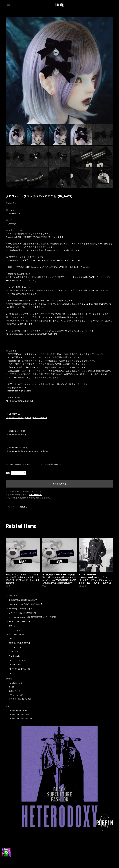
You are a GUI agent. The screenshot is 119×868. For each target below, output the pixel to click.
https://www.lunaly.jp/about (19, 401)
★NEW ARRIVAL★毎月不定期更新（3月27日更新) (33, 617)
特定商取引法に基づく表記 (20, 699)
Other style (15, 665)
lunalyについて (16, 683)
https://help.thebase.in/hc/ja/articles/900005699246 (32, 334)
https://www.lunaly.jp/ (17, 434)
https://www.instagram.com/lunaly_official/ (27, 451)
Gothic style (15, 647)
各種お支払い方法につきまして (23, 600)
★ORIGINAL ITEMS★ (20, 621)
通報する (24, 507)
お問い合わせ (15, 691)
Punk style (14, 656)
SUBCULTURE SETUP (20, 643)
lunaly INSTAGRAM (18, 710)
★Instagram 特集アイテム (22, 609)
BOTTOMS (14, 630)
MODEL (13, 673)
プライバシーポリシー (18, 695)
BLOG (12, 687)
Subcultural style (18, 660)
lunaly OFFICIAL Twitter (20, 718)
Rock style (14, 652)
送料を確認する (35, 495)
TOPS (12, 626)
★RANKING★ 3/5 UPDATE (23, 613)
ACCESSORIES (17, 634)
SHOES (13, 639)
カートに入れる (59, 484)
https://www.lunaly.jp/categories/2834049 (26, 418)
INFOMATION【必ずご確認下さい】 (26, 604)
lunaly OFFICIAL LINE (19, 714)
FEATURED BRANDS (20, 669)
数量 (8, 473)
